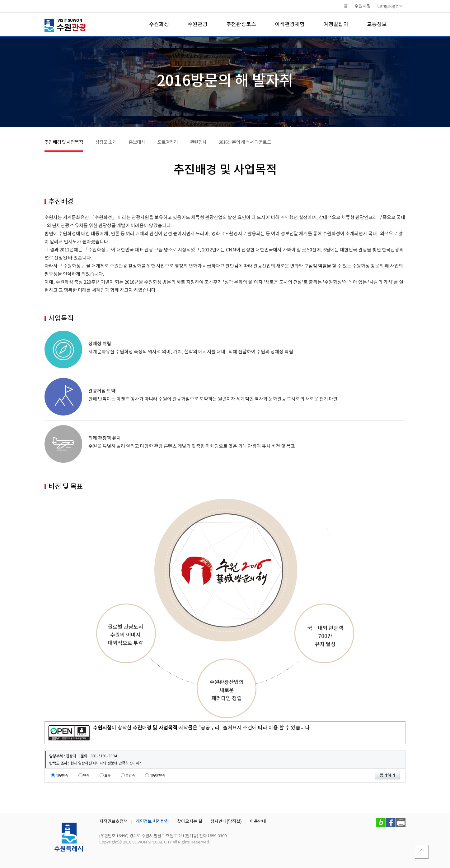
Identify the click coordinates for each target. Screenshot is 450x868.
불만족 (130, 776)
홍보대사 (137, 142)
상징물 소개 (106, 142)
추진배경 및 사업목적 (64, 142)
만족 (86, 776)
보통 (107, 776)
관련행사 (198, 142)
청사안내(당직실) (226, 822)
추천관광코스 (241, 25)
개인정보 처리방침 (152, 822)
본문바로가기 (0, 0)
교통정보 (377, 25)
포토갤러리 (167, 142)
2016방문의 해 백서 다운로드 (245, 142)
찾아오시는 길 (190, 822)
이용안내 (258, 822)
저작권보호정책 (113, 822)
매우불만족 (157, 776)
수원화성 (159, 25)
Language (390, 6)
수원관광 (198, 25)
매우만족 (62, 776)
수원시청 (363, 6)
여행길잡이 (336, 25)
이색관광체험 (290, 25)
